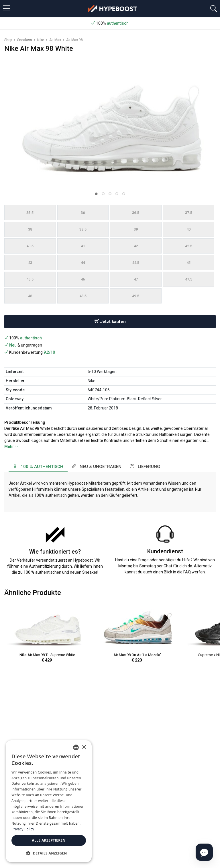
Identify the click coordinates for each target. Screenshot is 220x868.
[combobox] (76, 747)
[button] (96, 194)
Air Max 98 (74, 40)
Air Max (55, 40)
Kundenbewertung (30, 352)
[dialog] (49, 801)
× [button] (84, 747)
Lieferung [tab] (145, 467)
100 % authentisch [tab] (38, 467)
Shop (8, 40)
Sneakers (25, 40)
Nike (41, 40)
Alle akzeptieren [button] (49, 840)
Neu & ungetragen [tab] (97, 467)
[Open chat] (204, 852)
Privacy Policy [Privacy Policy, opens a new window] (23, 829)
